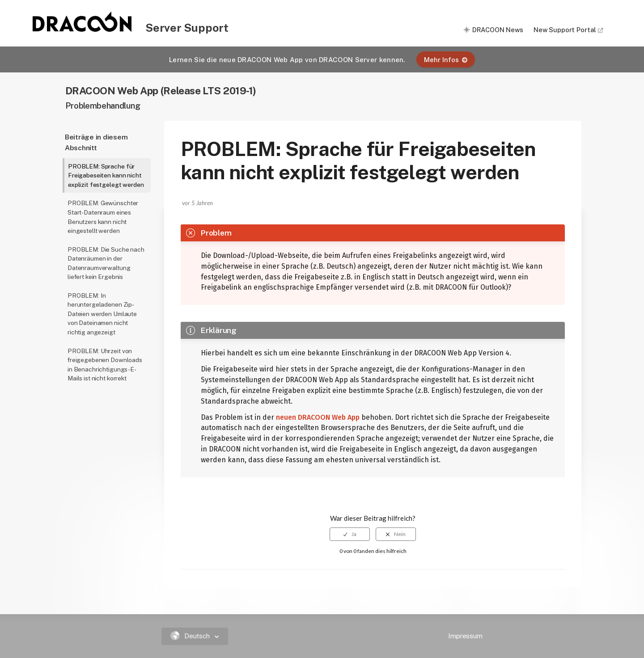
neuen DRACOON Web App (318, 417)
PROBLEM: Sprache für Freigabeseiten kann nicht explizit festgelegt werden (106, 175)
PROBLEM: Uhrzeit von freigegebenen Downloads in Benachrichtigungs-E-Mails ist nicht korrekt (105, 365)
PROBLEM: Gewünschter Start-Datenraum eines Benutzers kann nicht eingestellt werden (103, 217)
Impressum (465, 636)
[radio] (350, 534)
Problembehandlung (103, 106)
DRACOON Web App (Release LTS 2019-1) (161, 91)
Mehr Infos (446, 60)
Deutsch (191, 636)
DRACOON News (498, 30)
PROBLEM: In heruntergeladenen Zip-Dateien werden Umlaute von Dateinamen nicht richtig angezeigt (102, 314)
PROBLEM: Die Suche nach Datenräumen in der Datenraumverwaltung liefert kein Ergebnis (106, 263)
